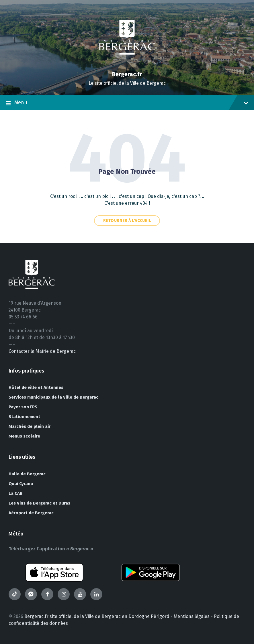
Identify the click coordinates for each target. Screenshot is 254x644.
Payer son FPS (23, 407)
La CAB (16, 493)
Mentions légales (192, 616)
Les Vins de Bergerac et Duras (39, 503)
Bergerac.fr (127, 74)
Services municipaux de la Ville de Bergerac (53, 397)
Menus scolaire (24, 436)
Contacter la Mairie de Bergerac (42, 351)
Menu (127, 103)
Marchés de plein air (30, 426)
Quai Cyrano (21, 484)
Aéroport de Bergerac (31, 513)
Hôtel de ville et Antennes (36, 387)
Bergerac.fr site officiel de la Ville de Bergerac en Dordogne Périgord (97, 616)
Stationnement (24, 417)
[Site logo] (127, 64)
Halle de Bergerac (27, 474)
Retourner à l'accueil (127, 221)
